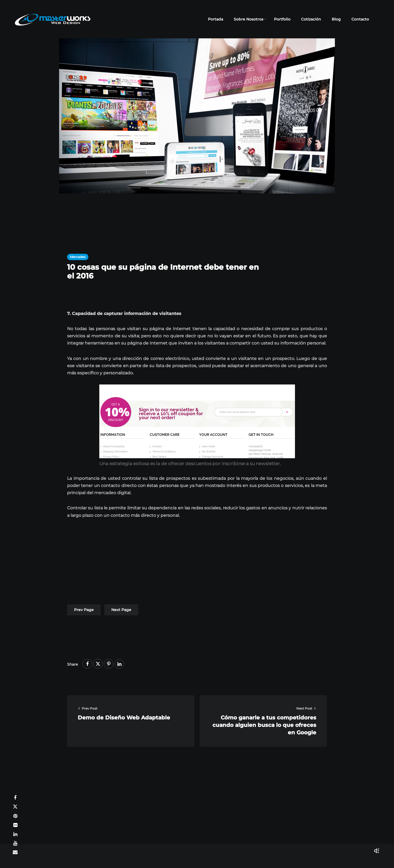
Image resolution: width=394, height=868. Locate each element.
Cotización (311, 19)
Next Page (121, 610)
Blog (336, 19)
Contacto (360, 19)
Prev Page (84, 610)
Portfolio (282, 19)
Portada (216, 19)
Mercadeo (78, 257)
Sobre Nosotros (249, 19)
